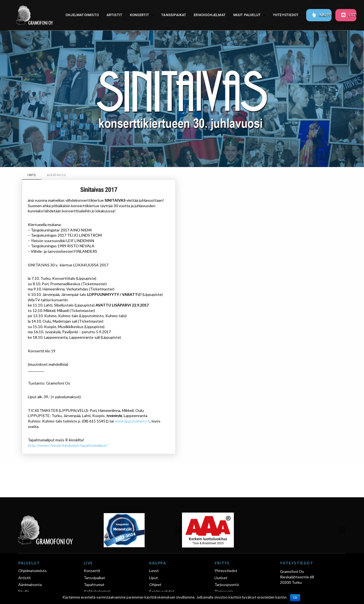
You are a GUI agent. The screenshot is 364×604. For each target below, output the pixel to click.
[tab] (32, 175)
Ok (295, 598)
